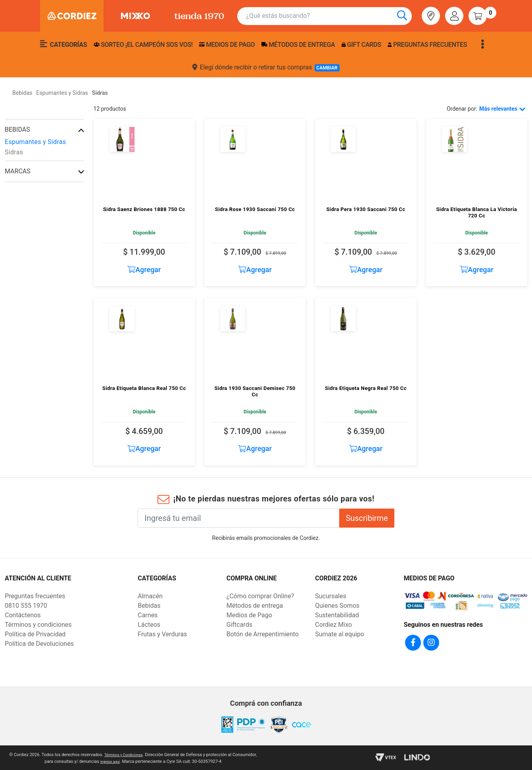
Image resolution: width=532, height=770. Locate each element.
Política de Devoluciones (39, 644)
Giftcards (239, 625)
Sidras (14, 152)
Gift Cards (361, 45)
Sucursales (331, 596)
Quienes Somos (337, 606)
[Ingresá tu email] (239, 518)
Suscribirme (367, 518)
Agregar (144, 270)
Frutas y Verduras (162, 634)
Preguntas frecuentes (427, 45)
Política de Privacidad (35, 634)
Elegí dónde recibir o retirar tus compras (266, 67)
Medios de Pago (249, 615)
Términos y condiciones (38, 625)
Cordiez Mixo (333, 625)
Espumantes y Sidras (35, 142)
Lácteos (149, 625)
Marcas (18, 171)
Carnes (148, 615)
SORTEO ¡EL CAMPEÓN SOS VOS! (143, 45)
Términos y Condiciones (124, 754)
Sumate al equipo (340, 634)
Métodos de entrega (298, 45)
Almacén (150, 596)
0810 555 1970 (26, 606)
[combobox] (329, 16)
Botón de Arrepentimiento (263, 634)
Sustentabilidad (337, 615)
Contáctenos (23, 615)
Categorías (64, 44)
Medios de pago (227, 45)
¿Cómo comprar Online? (260, 596)
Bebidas (17, 130)
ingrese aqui (110, 760)
